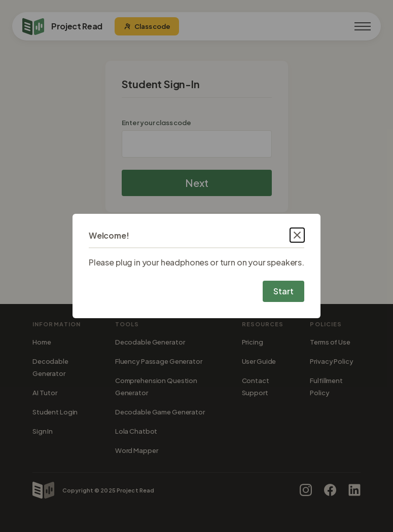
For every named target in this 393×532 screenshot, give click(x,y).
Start (283, 291)
